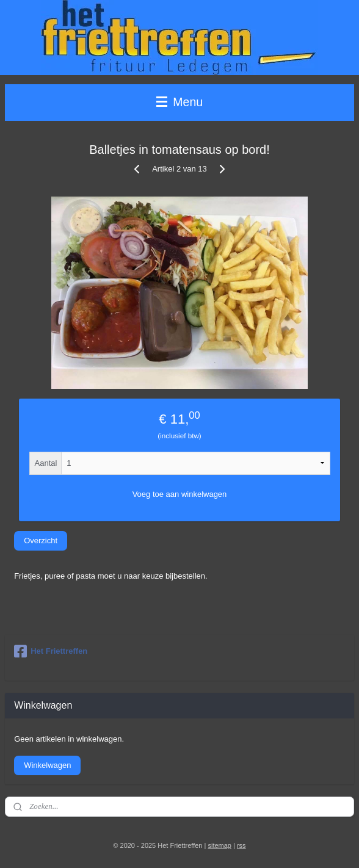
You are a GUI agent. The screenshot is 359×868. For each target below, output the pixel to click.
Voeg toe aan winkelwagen (180, 494)
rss (241, 845)
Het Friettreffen (51, 651)
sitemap (219, 845)
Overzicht (41, 541)
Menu (179, 102)
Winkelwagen (47, 765)
